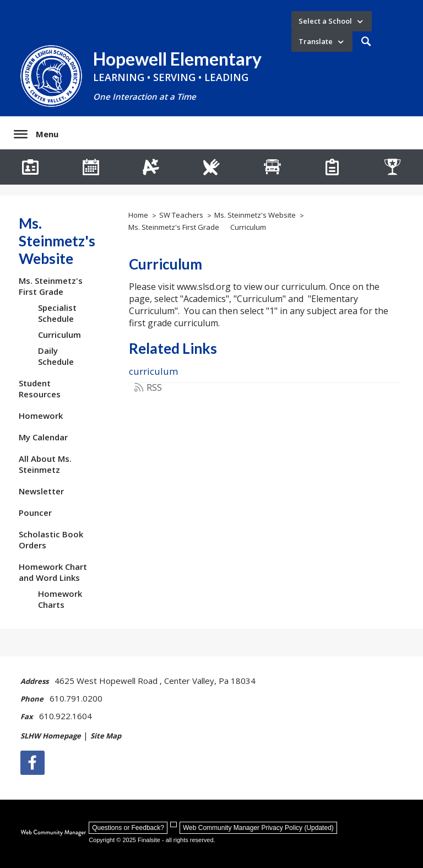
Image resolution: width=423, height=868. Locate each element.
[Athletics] (393, 167)
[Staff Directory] (30, 167)
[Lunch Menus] (211, 167)
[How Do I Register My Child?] (333, 167)
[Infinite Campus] (151, 167)
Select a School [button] (325, 21)
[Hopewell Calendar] (91, 167)
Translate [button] (316, 41)
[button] (366, 42)
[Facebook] (32, 763)
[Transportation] (272, 167)
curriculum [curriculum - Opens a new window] (153, 371)
